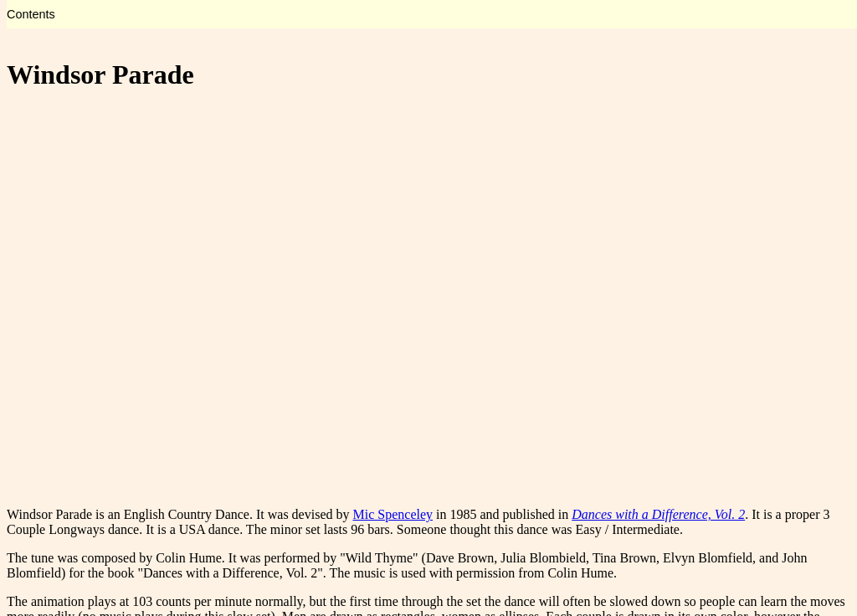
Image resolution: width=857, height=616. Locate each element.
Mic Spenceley (393, 514)
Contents (31, 14)
